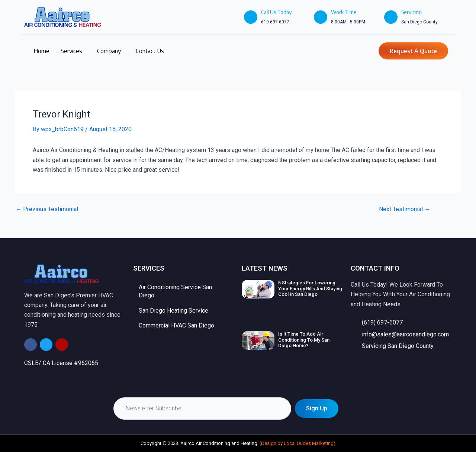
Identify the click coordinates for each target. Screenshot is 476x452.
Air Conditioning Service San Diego (175, 291)
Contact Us (150, 51)
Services (71, 51)
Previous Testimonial (47, 209)
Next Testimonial (405, 209)
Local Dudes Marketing (309, 443)
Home (41, 51)
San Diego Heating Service (173, 311)
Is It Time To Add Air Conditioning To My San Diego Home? (304, 340)
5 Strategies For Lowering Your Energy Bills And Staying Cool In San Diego (310, 288)
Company (109, 51)
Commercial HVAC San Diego (176, 325)
